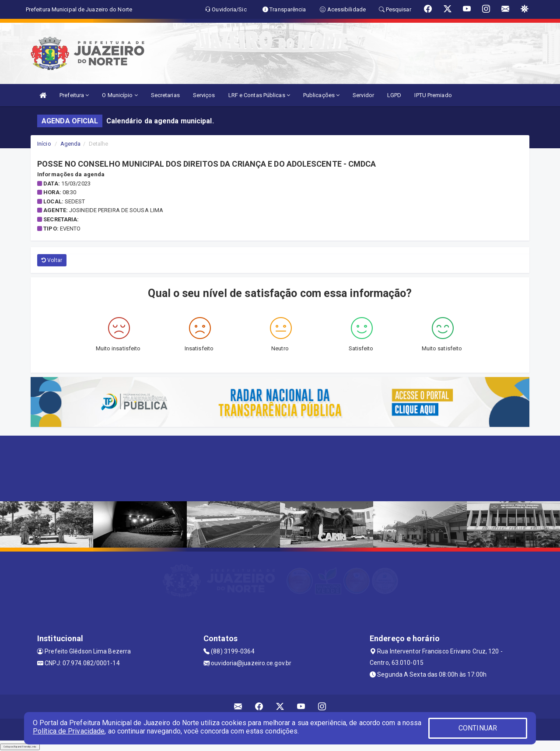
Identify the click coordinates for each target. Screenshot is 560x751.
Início (44, 144)
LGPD (394, 95)
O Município (120, 95)
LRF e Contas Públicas (259, 95)
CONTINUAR (478, 728)
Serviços (204, 95)
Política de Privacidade (69, 731)
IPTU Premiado (433, 95)
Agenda (71, 144)
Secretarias (165, 95)
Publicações (321, 95)
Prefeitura (74, 95)
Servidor (363, 95)
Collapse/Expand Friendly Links (20, 747)
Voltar (52, 260)
